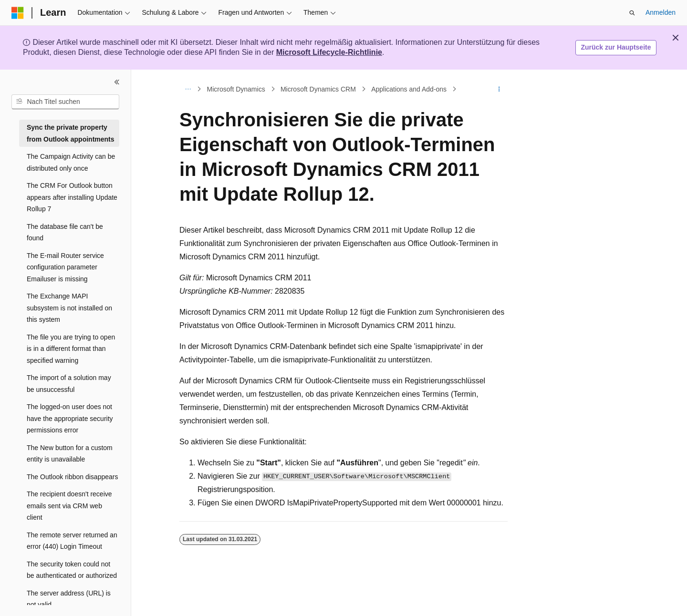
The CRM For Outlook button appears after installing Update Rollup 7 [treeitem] (72, 197)
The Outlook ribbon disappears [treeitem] (72, 477)
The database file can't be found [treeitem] (65, 232)
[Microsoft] (18, 13)
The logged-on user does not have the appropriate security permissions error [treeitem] (70, 418)
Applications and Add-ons (409, 89)
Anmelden (661, 12)
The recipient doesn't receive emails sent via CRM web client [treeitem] (69, 506)
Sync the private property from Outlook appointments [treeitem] (71, 133)
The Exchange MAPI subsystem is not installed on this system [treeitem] (69, 308)
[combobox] (65, 102)
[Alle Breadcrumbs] (188, 89)
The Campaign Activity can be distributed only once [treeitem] (71, 162)
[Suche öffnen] (632, 13)
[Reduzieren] (117, 82)
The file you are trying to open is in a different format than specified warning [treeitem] (71, 349)
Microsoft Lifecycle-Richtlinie (329, 52)
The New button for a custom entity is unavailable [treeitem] (70, 454)
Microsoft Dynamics (236, 89)
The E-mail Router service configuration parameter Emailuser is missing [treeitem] (65, 267)
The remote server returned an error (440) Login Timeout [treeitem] (72, 541)
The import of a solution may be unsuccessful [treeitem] (69, 384)
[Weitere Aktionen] (499, 89)
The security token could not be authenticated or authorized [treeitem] (72, 570)
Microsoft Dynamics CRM (318, 89)
